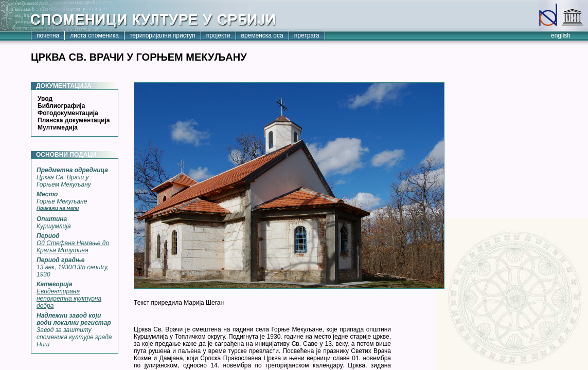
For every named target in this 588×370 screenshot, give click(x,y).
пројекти (218, 35)
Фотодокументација (68, 113)
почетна (48, 35)
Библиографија (61, 106)
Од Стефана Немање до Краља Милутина (73, 247)
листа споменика (94, 35)
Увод (45, 99)
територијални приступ (163, 35)
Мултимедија (58, 127)
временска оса (262, 35)
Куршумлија (54, 226)
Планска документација (74, 120)
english (561, 35)
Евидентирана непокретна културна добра (69, 299)
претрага (307, 35)
